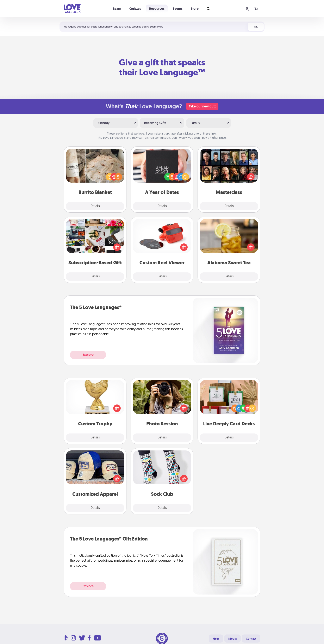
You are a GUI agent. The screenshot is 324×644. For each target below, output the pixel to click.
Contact (251, 639)
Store (195, 9)
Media (232, 639)
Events (178, 9)
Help (216, 639)
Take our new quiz (202, 106)
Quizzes (135, 9)
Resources (157, 9)
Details (95, 206)
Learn (117, 9)
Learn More (157, 27)
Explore (88, 355)
